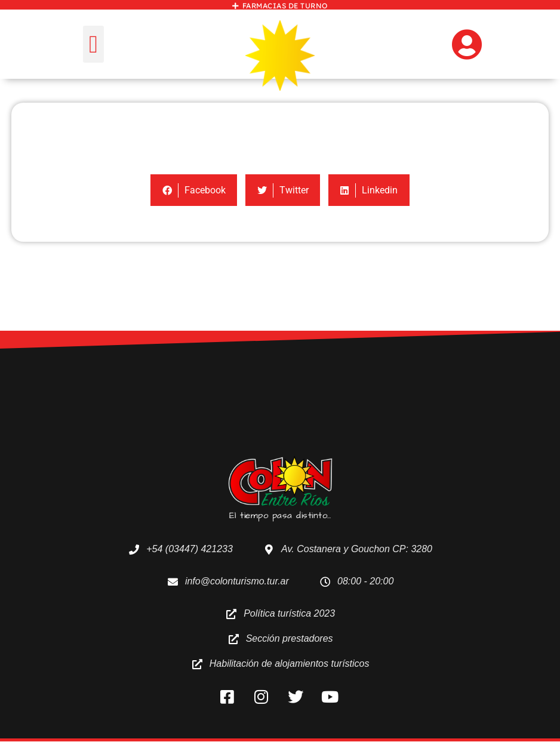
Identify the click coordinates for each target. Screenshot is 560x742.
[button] (93, 44)
